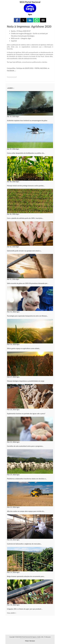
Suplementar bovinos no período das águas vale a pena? (26, 414)
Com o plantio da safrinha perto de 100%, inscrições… (25, 218)
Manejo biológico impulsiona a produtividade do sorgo (26, 381)
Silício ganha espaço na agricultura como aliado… (24, 348)
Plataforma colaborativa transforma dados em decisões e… (27, 479)
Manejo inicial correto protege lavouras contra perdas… (26, 186)
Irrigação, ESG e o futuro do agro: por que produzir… (25, 609)
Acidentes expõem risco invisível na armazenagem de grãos (27, 121)
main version (30, 641)
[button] (17, 20)
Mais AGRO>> (12, 613)
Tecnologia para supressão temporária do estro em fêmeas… (28, 316)
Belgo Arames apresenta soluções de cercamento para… (26, 576)
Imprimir (14, 41)
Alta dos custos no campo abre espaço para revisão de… (26, 511)
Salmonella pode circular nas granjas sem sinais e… (24, 251)
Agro (30, 14)
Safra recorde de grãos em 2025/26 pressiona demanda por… (28, 283)
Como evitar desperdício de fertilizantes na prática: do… (26, 153)
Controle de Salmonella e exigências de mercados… (24, 544)
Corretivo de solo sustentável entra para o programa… (25, 446)
